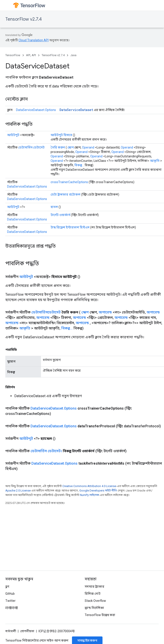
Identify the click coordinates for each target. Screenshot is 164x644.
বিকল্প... (79, 165)
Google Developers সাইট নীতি (98, 490)
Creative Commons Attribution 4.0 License (89, 486)
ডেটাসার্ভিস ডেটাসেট (31, 147)
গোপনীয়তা (27, 631)
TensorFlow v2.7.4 (24, 19)
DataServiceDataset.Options (36, 110)
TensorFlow (13, 55)
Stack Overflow (95, 601)
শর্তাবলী (11, 631)
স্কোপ (71, 147)
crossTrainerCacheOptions (69, 182)
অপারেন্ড (105, 312)
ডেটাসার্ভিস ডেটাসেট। (46, 451)
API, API (31, 55)
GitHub (10, 594)
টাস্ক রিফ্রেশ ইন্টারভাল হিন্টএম (70, 227)
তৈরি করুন (58, 147)
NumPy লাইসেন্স (89, 495)
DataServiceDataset (76, 110)
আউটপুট (13, 135)
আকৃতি (155, 161)
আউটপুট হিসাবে (61, 135)
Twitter (10, 601)
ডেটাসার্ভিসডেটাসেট (46, 312)
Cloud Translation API (34, 40)
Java (73, 55)
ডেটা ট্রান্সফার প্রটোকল (66, 194)
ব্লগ (7, 587)
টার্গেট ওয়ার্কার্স (60, 215)
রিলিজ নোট (93, 594)
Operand (88, 147)
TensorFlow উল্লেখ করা (100, 615)
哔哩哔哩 (12, 608)
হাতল (54, 207)
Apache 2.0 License (18, 490)
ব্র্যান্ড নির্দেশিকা (94, 608)
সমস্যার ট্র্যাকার (94, 587)
